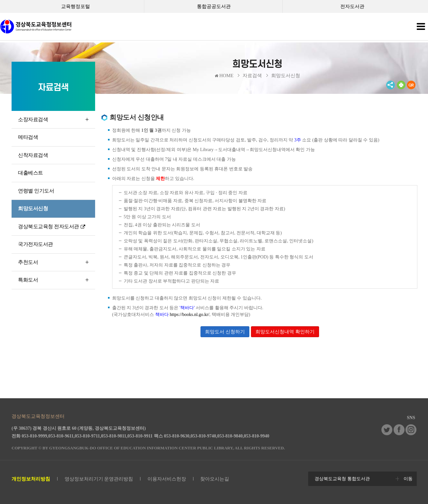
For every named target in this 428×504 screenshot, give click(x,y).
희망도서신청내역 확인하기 (285, 332)
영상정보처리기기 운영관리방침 (99, 479)
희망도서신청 (286, 76)
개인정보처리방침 (31, 479)
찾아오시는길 (215, 479)
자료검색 (252, 76)
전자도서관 (352, 6)
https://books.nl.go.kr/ (189, 315)
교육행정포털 (76, 6)
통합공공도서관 (214, 6)
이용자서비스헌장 (167, 479)
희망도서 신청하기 (225, 332)
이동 (408, 479)
